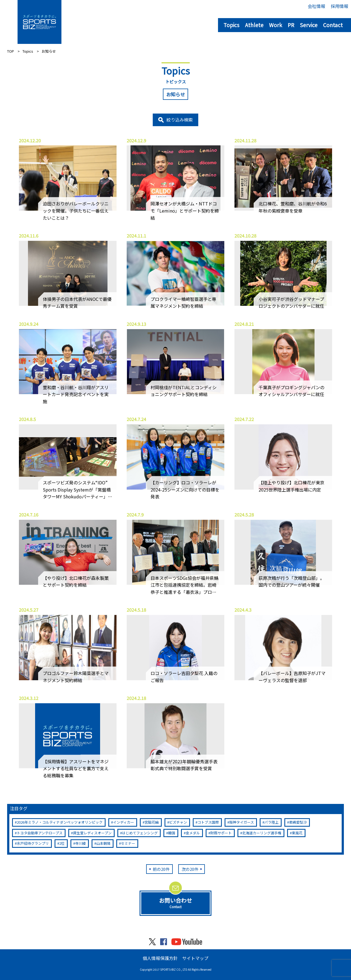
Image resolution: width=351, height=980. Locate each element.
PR (291, 25)
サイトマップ (195, 958)
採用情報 (339, 6)
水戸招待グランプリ (33, 843)
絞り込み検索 (180, 120)
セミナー (128, 843)
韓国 (172, 833)
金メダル (193, 833)
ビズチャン (178, 822)
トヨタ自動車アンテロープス (40, 833)
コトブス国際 (208, 822)
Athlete (254, 25)
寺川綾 (80, 843)
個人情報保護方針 (160, 958)
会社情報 (316, 6)
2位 (62, 843)
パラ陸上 (271, 822)
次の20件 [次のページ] (190, 869)
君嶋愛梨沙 (298, 822)
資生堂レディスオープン (92, 833)
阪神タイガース (242, 822)
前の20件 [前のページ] (161, 869)
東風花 (297, 833)
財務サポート (221, 833)
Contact (333, 25)
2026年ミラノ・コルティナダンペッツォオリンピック (60, 822)
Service (309, 25)
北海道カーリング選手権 (262, 833)
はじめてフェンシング (140, 833)
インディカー (124, 822)
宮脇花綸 (152, 822)
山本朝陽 (103, 843)
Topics (231, 25)
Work (276, 25)
